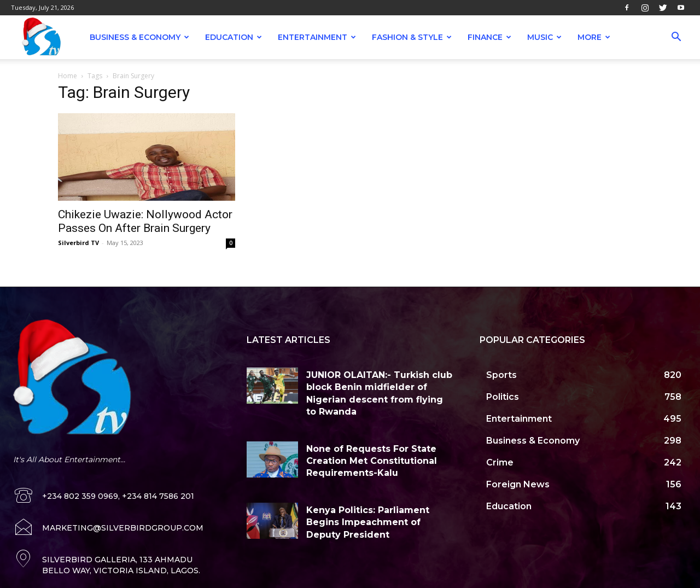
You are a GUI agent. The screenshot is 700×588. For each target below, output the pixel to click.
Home (68, 76)
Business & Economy (139, 37)
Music (544, 37)
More (594, 37)
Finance (489, 37)
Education (234, 37)
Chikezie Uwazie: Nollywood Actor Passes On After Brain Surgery (145, 221)
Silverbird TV (78, 243)
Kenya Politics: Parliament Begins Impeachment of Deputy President (368, 522)
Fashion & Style (412, 37)
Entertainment (317, 37)
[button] (676, 38)
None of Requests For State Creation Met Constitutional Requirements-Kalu (372, 461)
